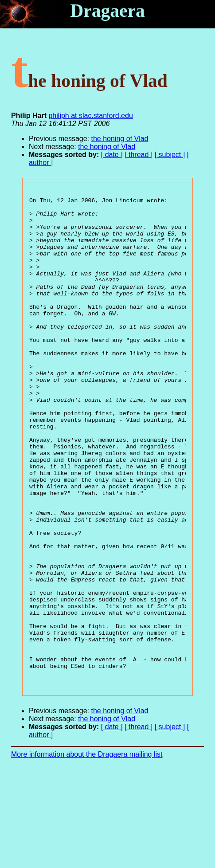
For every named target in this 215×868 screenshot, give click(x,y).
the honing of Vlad (120, 139)
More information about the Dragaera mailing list (87, 853)
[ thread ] (139, 155)
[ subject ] (170, 155)
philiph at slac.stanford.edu (90, 116)
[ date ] (112, 155)
